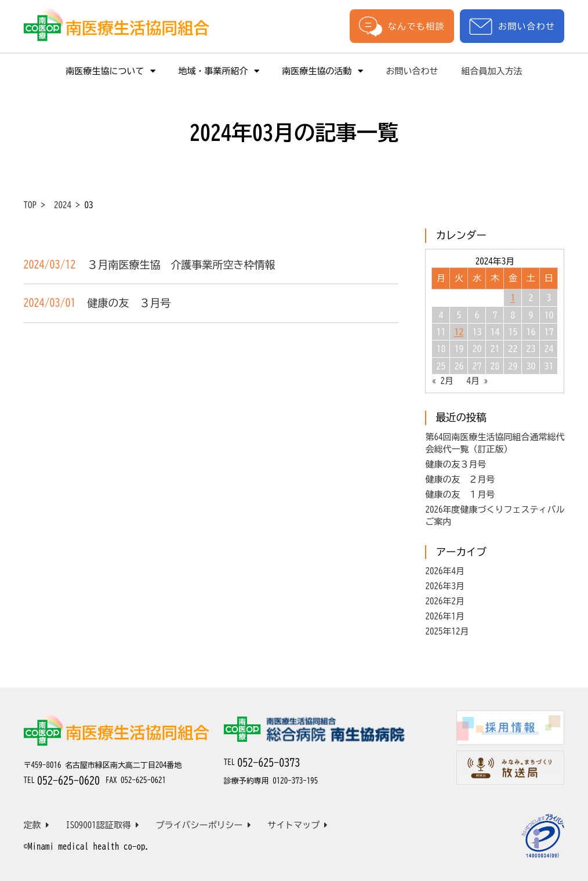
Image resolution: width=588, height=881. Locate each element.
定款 (37, 825)
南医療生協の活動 (323, 71)
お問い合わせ (512, 26)
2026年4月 (445, 571)
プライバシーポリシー (204, 825)
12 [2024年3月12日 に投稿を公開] (459, 332)
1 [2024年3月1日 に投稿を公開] (513, 298)
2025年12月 (447, 631)
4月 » (477, 381)
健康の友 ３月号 (129, 303)
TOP (30, 205)
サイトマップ (297, 825)
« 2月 (442, 381)
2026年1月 (445, 616)
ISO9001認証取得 (102, 825)
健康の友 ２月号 (460, 479)
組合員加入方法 (492, 71)
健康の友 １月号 (460, 494)
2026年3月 (445, 586)
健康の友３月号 (455, 464)
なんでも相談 (402, 26)
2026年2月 (445, 601)
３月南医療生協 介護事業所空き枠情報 (182, 264)
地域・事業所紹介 (219, 71)
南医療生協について (111, 71)
